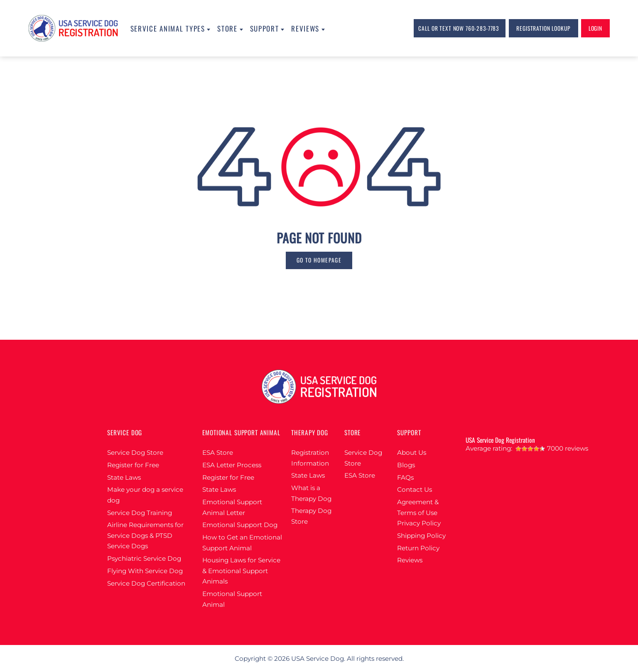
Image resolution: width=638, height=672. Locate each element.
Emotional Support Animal (232, 599)
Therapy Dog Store (311, 516)
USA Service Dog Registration (500, 440)
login (595, 28)
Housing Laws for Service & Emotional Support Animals (241, 571)
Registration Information (310, 458)
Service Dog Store (135, 452)
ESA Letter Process (232, 465)
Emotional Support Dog (240, 525)
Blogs (406, 465)
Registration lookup (543, 28)
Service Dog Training (140, 513)
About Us (412, 452)
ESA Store (218, 452)
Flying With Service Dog (145, 571)
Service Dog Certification (146, 583)
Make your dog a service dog (145, 495)
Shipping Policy (421, 536)
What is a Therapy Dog (311, 493)
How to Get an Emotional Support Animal (242, 543)
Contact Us (415, 489)
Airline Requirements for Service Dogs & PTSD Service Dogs (145, 535)
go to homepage (319, 260)
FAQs (405, 477)
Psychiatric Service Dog (144, 558)
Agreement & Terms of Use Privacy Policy (419, 513)
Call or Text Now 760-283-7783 (459, 28)
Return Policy (418, 548)
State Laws (124, 477)
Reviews (410, 560)
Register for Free (133, 465)
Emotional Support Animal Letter (232, 507)
